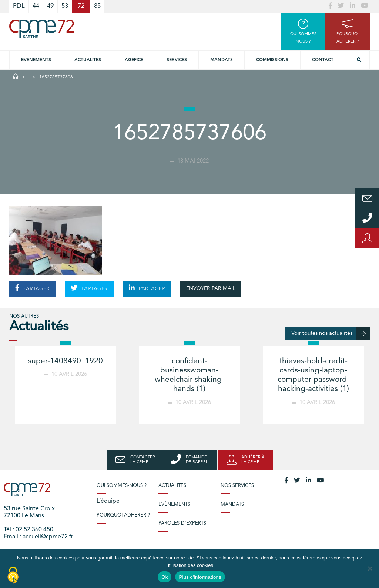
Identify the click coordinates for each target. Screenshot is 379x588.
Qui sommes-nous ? (122, 486)
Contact (323, 60)
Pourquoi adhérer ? (123, 515)
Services (177, 60)
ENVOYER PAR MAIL (211, 288)
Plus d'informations (200, 577)
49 (50, 6)
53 (65, 6)
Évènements (36, 60)
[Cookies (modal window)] (13, 575)
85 (97, 6)
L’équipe (108, 501)
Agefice (134, 60)
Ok (165, 577)
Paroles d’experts (182, 523)
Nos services (237, 486)
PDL (19, 6)
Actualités (88, 60)
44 (36, 6)
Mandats (222, 60)
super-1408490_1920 (66, 361)
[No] (370, 568)
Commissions (272, 60)
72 (81, 6)
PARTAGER (32, 288)
